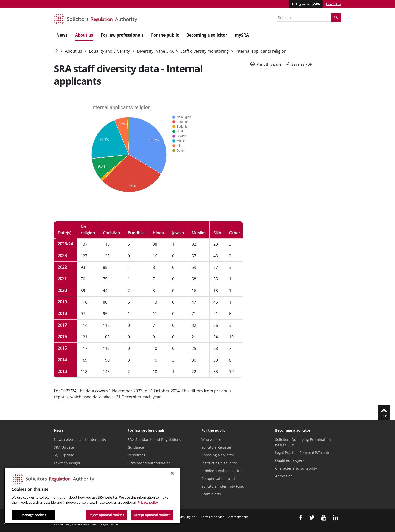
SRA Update (64, 447)
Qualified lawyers (290, 460)
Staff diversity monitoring (205, 51)
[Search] (336, 18)
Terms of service (212, 517)
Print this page (266, 64)
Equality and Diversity (109, 51)
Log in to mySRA (307, 4)
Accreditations (238, 517)
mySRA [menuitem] (242, 35)
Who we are (211, 439)
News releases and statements (80, 439)
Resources (136, 455)
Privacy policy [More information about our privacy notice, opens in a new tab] (148, 502)
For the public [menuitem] (165, 35)
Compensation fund (218, 478)
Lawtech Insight (67, 463)
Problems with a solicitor (222, 471)
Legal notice (109, 524)
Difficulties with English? (180, 517)
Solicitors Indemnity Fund (223, 486)
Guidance (136, 447)
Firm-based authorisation (149, 463)
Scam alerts (211, 494)
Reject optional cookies (106, 515)
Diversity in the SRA (155, 51)
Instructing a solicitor (219, 463)
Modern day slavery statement (76, 524)
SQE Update (64, 455)
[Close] (172, 473)
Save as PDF (299, 64)
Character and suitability (296, 468)
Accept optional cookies (152, 515)
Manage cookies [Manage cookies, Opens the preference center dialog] (34, 515)
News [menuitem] (62, 35)
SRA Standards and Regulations (154, 439)
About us (74, 51)
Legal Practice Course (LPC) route (303, 453)
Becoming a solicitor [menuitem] (207, 35)
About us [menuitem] (84, 35)
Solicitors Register (216, 447)
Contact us (334, 4)
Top (384, 412)
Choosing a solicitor (218, 455)
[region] (92, 496)
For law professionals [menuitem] (122, 35)
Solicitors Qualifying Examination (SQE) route (303, 442)
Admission (284, 476)
